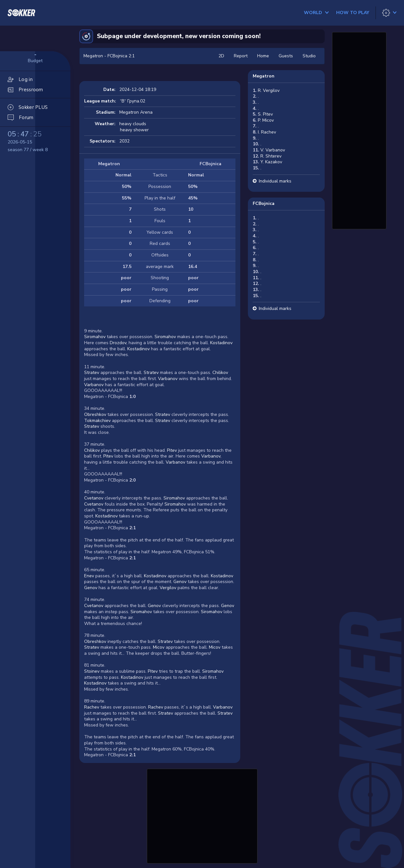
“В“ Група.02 (133, 101)
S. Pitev (265, 114)
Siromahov (95, 337)
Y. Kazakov (271, 162)
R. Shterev (271, 156)
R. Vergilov (269, 90)
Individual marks (275, 181)
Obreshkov (95, 414)
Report (241, 56)
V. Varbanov (273, 150)
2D (221, 56)
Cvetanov (94, 498)
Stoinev (92, 671)
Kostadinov (221, 343)
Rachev (92, 707)
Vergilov (168, 588)
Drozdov (118, 343)
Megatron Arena (136, 112)
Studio (309, 56)
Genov (180, 582)
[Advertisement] (202, 815)
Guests (286, 56)
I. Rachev (267, 132)
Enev (89, 576)
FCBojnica (264, 203)
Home (263, 56)
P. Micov (266, 120)
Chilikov (220, 373)
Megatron (264, 76)
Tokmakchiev (97, 421)
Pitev (172, 450)
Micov (159, 647)
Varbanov (168, 379)
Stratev (92, 373)
